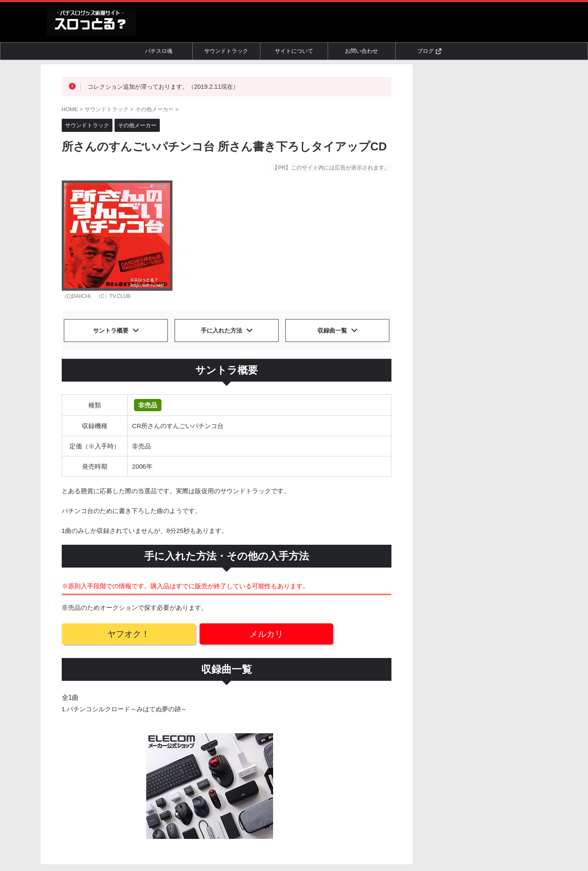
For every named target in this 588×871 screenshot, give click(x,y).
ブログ (429, 51)
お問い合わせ (361, 51)
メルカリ (228, 632)
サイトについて (294, 51)
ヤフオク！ (116, 632)
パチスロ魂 (159, 51)
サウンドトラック (226, 51)
